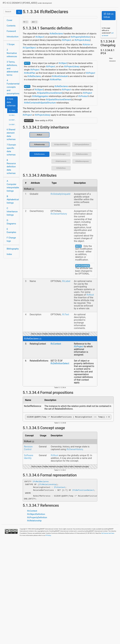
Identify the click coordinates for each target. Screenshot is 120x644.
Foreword (11, 31)
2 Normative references (12, 53)
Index (9, 254)
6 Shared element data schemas (11, 134)
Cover (10, 20)
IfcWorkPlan (30, 73)
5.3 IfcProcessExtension (13, 120)
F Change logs (11, 239)
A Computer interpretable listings (12, 186)
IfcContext (56, 344)
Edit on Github (109, 16)
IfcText (66, 314)
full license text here (108, 534)
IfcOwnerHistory (59, 214)
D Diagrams (11, 222)
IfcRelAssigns (61, 154)
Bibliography (12, 249)
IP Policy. (48, 536)
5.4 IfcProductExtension (13, 125)
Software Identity (29, 457)
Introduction (12, 37)
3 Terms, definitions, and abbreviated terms (12, 68)
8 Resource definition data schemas (11, 167)
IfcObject (40, 37)
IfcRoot (40, 135)
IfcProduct (83, 96)
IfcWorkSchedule (60, 76)
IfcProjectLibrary (82, 40)
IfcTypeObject (29, 48)
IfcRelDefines (61, 168)
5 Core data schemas (11, 102)
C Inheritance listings (12, 212)
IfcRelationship (39, 144)
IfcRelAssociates (82, 154)
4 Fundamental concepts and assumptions (12, 87)
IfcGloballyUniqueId (60, 194)
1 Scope (11, 44)
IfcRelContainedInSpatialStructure (40, 103)
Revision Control (28, 448)
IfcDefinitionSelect (60, 363)
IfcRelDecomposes (82, 161)
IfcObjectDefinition (61, 144)
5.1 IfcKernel (14, 111)
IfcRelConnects (61, 161)
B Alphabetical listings (12, 200)
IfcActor (86, 45)
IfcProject (66, 40)
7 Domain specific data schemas (11, 150)
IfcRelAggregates (40, 96)
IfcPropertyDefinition (80, 37)
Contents (11, 26)
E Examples (11, 231)
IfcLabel (66, 281)
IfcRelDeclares (56, 34)
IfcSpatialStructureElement (50, 93)
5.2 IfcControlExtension (13, 115)
